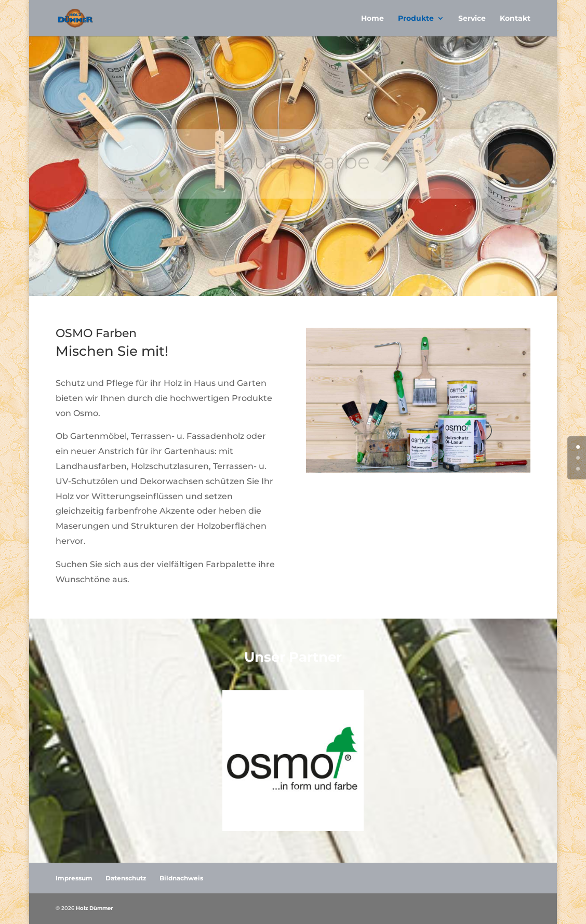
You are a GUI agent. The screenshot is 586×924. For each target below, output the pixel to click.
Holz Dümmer (94, 908)
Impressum (74, 878)
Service (472, 19)
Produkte (416, 19)
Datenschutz (126, 878)
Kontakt (515, 19)
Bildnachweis (181, 878)
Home (372, 19)
